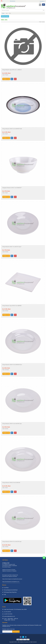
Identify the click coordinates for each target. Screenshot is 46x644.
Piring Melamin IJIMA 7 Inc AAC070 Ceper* (12, 247)
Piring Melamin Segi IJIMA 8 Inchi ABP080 (12, 306)
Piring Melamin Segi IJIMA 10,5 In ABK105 (12, 70)
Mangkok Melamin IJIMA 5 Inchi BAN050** (12, 188)
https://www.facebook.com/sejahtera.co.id (11, 582)
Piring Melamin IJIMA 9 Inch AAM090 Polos (12, 365)
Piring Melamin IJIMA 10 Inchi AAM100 (11, 483)
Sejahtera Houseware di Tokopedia (9, 571)
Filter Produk (5, 16)
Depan (3, 13)
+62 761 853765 (7, 612)
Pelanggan (42, 1)
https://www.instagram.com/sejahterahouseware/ (12, 579)
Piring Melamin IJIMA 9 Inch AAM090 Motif (12, 129)
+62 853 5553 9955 (8, 614)
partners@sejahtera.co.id (9, 616)
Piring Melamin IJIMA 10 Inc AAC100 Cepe (12, 542)
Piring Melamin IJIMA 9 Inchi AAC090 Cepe (12, 424)
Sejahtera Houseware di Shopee (9, 570)
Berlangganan (16, 632)
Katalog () (13, 1)
